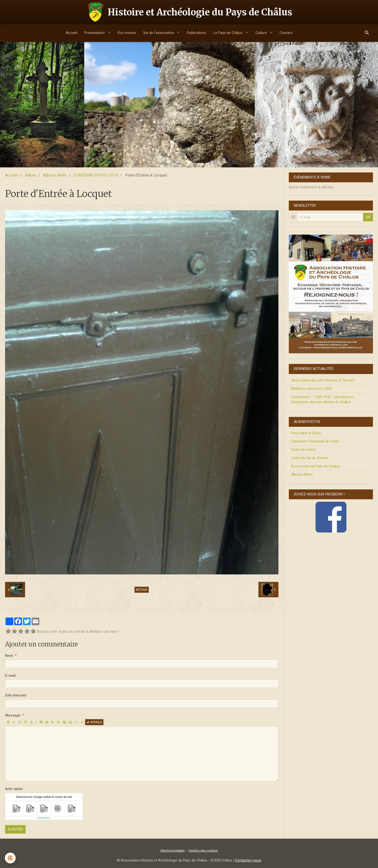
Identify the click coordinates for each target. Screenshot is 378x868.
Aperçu (94, 722)
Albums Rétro (55, 175)
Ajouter (15, 829)
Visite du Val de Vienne (309, 458)
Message (13, 715)
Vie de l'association (159, 33)
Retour (142, 590)
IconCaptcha (43, 818)
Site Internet (16, 695)
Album (31, 175)
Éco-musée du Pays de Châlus (315, 466)
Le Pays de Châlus (228, 33)
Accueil (71, 33)
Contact (286, 33)
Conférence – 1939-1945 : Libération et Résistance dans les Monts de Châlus (322, 399)
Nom (9, 656)
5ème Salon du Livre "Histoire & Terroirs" (323, 380)
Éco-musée (127, 33)
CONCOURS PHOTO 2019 (96, 175)
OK (368, 217)
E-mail (10, 676)
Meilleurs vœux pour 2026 (311, 388)
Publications (196, 33)
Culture (262, 33)
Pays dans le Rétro (306, 433)
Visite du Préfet (304, 450)
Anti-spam (14, 789)
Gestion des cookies (203, 850)
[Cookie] (10, 858)
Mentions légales (173, 850)
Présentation (95, 33)
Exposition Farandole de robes (315, 441)
